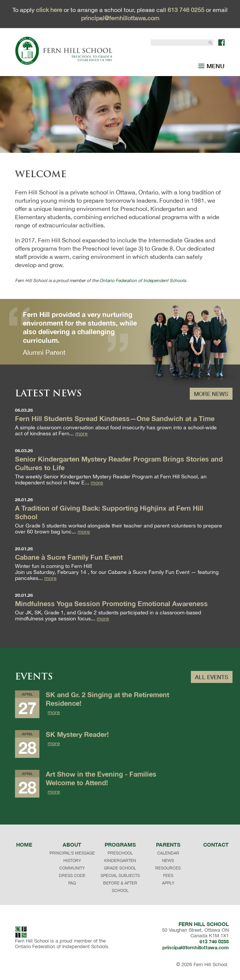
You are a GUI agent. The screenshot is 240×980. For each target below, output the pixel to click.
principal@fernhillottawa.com (120, 18)
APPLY (168, 883)
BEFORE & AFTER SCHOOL (120, 887)
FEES (168, 875)
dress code (72, 875)
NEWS (168, 860)
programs (120, 845)
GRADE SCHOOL (120, 868)
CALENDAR (168, 853)
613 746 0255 (186, 10)
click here (49, 10)
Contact (216, 845)
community (72, 868)
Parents (168, 845)
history (72, 860)
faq (72, 883)
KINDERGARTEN (120, 860)
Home (24, 845)
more (82, 434)
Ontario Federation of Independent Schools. (143, 281)
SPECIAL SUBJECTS (120, 875)
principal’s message (72, 853)
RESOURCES (168, 868)
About (72, 845)
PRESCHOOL (120, 853)
